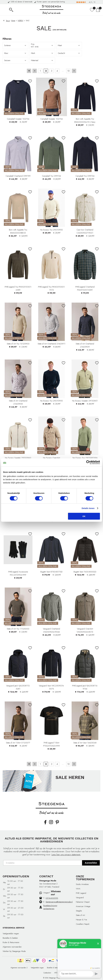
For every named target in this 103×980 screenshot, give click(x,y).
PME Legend (81, 893)
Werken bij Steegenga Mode (14, 951)
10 (68, 71)
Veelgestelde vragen (11, 934)
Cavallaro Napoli (83, 924)
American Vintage (83, 906)
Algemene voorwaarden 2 (19, 968)
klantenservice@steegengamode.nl (59, 902)
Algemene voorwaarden (12, 947)
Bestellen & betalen (10, 938)
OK (84, 516)
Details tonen (88, 508)
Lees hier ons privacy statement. (66, 855)
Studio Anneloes (82, 884)
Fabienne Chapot (83, 902)
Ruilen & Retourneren (11, 942)
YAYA (78, 889)
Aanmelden (91, 863)
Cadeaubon (47, 973)
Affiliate (57, 973)
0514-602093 (52, 898)
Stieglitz (79, 911)
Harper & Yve (81, 920)
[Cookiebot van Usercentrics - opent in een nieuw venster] (88, 462)
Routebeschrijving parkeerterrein (50, 907)
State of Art (80, 915)
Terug (8, 21)
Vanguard (80, 898)
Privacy (65, 968)
